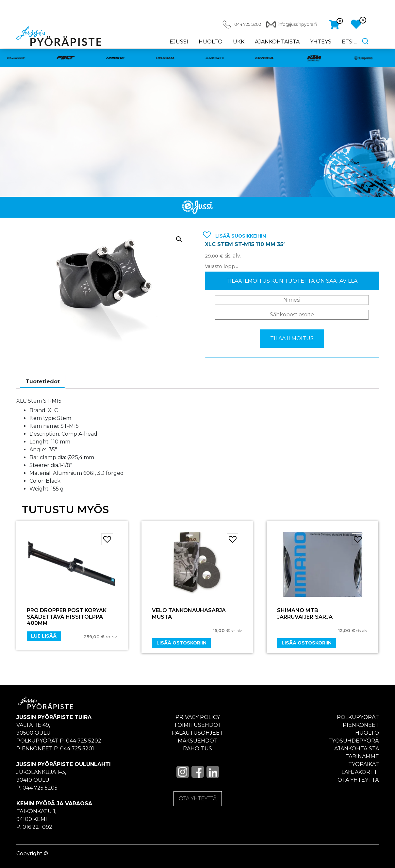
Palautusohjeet (197, 733)
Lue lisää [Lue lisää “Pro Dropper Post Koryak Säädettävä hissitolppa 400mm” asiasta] (44, 636)
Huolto (211, 42)
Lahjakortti (360, 772)
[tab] (43, 382)
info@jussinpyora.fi (297, 24)
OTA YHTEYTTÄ (198, 799)
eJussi (179, 42)
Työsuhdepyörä (354, 741)
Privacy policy (198, 717)
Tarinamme (362, 756)
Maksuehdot (198, 741)
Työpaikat (364, 764)
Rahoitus (197, 749)
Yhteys (321, 42)
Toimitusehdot (198, 725)
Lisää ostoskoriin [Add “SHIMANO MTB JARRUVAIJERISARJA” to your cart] (307, 643)
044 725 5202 (248, 24)
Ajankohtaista (277, 42)
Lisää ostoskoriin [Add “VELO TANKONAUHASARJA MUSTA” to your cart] (181, 643)
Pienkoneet (361, 725)
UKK (239, 42)
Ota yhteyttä (358, 780)
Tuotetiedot (43, 382)
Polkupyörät (358, 717)
